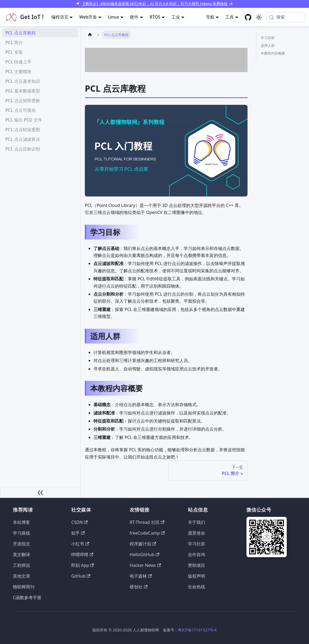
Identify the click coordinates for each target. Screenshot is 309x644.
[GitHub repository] (248, 17)
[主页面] (90, 35)
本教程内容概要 (273, 53)
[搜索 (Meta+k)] (286, 17)
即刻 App (82, 565)
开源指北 (21, 544)
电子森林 (141, 576)
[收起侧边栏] (40, 492)
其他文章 (21, 576)
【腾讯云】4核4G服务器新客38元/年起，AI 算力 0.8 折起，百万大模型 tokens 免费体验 (154, 4)
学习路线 (21, 533)
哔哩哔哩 (82, 554)
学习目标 (268, 38)
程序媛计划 (143, 544)
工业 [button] (176, 17)
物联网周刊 (24, 587)
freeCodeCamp (147, 533)
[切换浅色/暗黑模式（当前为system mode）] (259, 17)
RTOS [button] (155, 17)
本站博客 (21, 522)
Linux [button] (114, 17)
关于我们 (197, 522)
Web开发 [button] (88, 17)
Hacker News (145, 565)
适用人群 (268, 45)
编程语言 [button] (60, 17)
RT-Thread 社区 (147, 522)
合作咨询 (197, 554)
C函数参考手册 (27, 598)
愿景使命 (197, 533)
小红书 (80, 544)
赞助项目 (197, 565)
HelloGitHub (144, 554)
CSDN (79, 522)
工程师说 (21, 565)
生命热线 (197, 587)
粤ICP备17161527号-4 (197, 630)
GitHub (81, 576)
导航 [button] (210, 17)
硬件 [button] (134, 17)
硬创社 (139, 587)
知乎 (78, 533)
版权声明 (197, 576)
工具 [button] (230, 17)
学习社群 (197, 544)
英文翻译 (21, 554)
